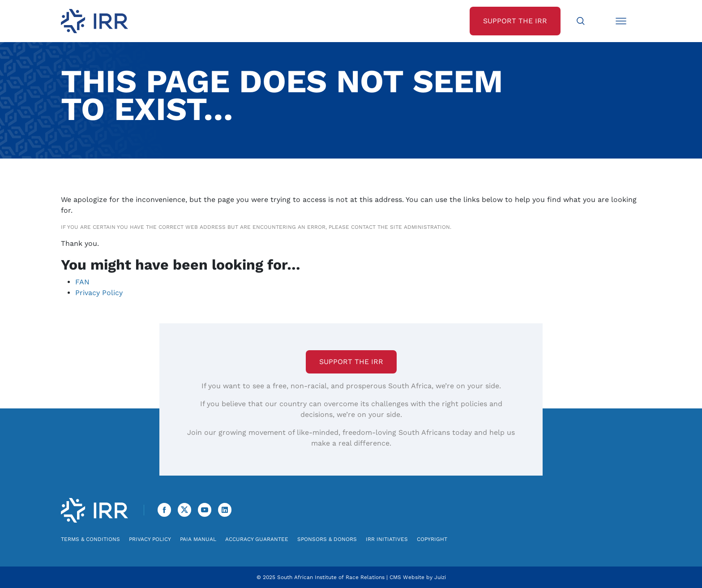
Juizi (440, 577)
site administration (420, 227)
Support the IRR (351, 362)
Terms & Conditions (90, 539)
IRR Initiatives (387, 539)
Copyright (432, 539)
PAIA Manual (198, 539)
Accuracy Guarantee (257, 539)
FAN (82, 282)
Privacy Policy (99, 293)
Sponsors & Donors (327, 539)
